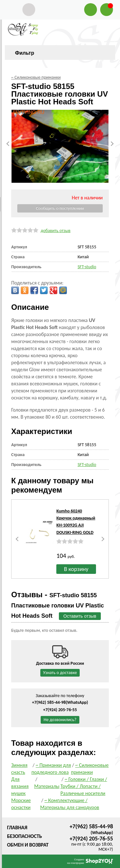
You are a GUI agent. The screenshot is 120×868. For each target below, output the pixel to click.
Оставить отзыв (80, 616)
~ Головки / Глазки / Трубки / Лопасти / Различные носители (84, 786)
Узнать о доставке (60, 673)
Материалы (47, 786)
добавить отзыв (56, 231)
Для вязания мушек (20, 786)
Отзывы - (58, 605)
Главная (17, 828)
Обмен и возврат (28, 845)
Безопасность (24, 836)
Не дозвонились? (60, 720)
